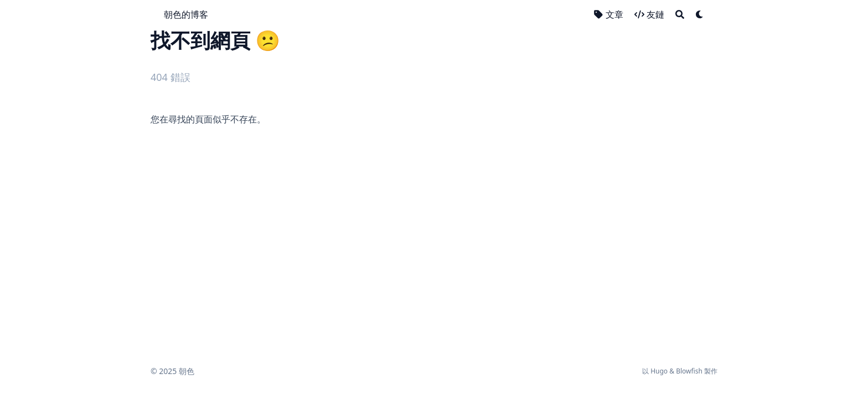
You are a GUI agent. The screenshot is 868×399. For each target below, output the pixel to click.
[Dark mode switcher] (700, 14)
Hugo (659, 371)
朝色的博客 (186, 14)
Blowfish (689, 371)
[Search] (680, 14)
